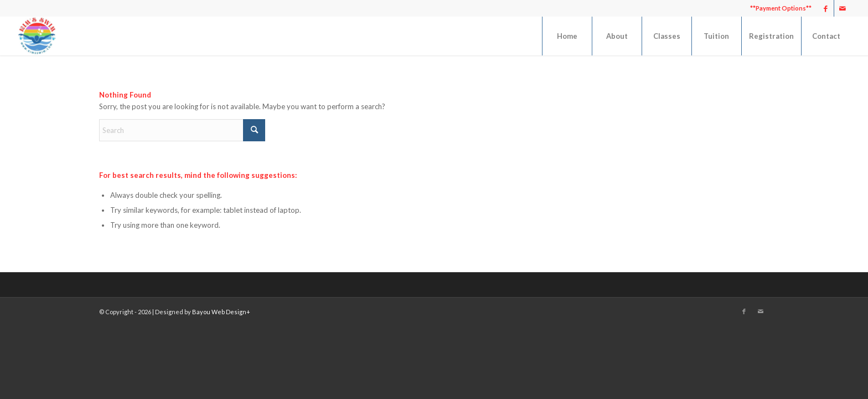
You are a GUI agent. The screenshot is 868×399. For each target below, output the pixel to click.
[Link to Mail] (843, 8)
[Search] (182, 130)
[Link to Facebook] (826, 8)
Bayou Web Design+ (221, 312)
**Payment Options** (781, 8)
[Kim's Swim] (37, 36)
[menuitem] (778, 8)
